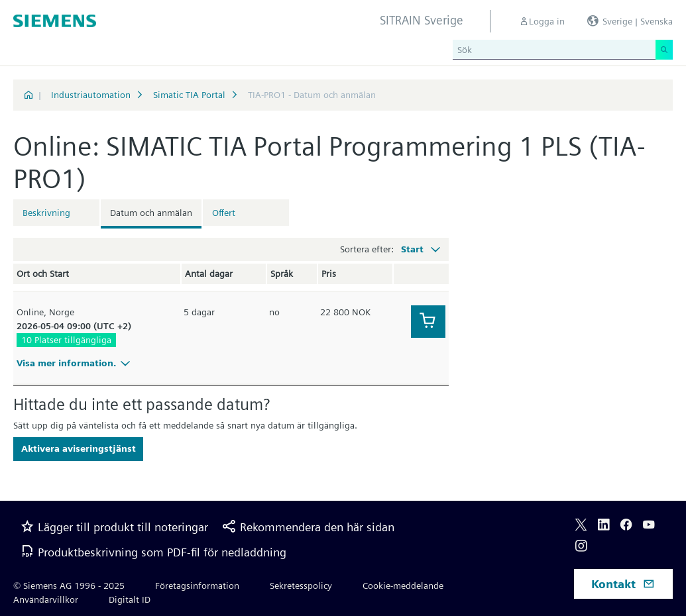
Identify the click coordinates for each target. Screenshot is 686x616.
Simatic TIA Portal (189, 95)
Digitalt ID (130, 599)
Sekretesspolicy (301, 586)
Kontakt (623, 584)
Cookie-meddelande (403, 586)
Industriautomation (91, 95)
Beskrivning (46, 213)
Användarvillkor (46, 599)
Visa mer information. (75, 363)
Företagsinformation (197, 586)
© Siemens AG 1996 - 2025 (69, 586)
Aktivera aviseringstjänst (79, 448)
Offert (224, 213)
